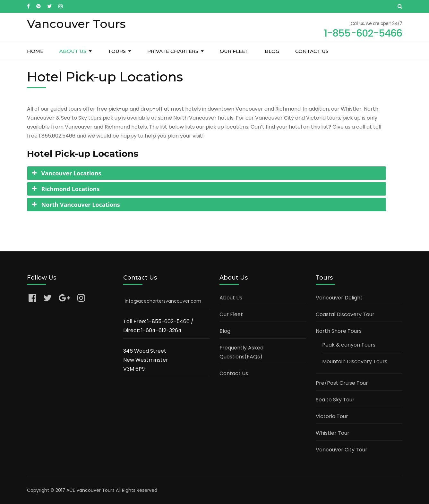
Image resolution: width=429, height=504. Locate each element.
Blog (272, 51)
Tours (117, 51)
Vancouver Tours (76, 24)
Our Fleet (234, 51)
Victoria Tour (332, 416)
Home (35, 51)
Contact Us (312, 51)
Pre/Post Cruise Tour (342, 383)
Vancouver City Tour (342, 450)
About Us (73, 51)
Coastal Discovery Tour (345, 314)
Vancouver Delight (339, 298)
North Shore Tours (339, 331)
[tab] (207, 173)
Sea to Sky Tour (335, 400)
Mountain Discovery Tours (355, 361)
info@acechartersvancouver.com (163, 301)
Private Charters (173, 51)
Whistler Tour (333, 433)
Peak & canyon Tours (349, 345)
